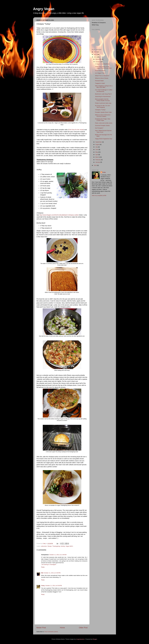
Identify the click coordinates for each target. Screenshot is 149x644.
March (97, 157)
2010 (95, 165)
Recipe (50, 546)
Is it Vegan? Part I (100, 73)
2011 (95, 57)
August (98, 144)
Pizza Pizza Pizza (100, 71)
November (99, 59)
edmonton (44, 546)
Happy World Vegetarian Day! (104, 139)
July (97, 147)
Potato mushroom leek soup (103, 103)
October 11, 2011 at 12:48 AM (58, 555)
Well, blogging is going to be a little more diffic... (104, 87)
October (98, 62)
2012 (95, 55)
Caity (104, 172)
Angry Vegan (44, 9)
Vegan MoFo (69, 546)
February (98, 160)
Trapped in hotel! (100, 83)
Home (62, 628)
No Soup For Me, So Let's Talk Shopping (103, 106)
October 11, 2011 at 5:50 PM (54, 586)
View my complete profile (99, 195)
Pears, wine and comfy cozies (104, 123)
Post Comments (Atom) (51, 632)
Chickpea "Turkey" (100, 110)
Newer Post (41, 628)
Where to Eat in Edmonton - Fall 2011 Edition (103, 116)
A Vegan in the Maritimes (102, 64)
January (98, 162)
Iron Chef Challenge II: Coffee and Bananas (104, 91)
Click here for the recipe (76, 130)
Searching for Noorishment (103, 96)
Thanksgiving (56, 546)
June (97, 149)
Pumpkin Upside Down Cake (103, 112)
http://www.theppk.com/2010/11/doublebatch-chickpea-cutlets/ (59, 215)
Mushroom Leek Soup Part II (103, 94)
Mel (42, 573)
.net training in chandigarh (49, 564)
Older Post (83, 628)
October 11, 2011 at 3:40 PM (52, 573)
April (97, 155)
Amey (43, 586)
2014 (95, 52)
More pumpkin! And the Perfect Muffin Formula (102, 100)
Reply (43, 567)
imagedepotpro (80, 639)
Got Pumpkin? (99, 128)
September (99, 142)
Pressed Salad (99, 81)
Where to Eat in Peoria (102, 78)
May (97, 152)
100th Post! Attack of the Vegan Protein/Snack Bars (103, 67)
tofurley (63, 546)
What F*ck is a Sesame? (102, 76)
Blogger (95, 639)
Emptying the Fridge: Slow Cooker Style (103, 120)
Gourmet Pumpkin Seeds (102, 126)
